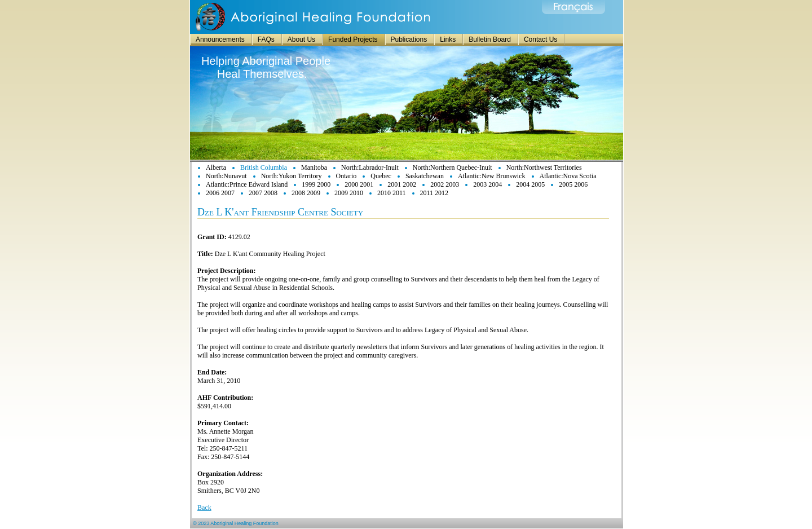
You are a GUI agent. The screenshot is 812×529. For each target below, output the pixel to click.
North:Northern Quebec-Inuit (453, 167)
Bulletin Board (490, 39)
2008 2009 (306, 193)
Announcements (220, 39)
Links (448, 39)
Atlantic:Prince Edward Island (247, 184)
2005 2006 (573, 184)
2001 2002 (402, 184)
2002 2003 (445, 184)
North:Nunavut (226, 176)
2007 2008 (263, 193)
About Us (301, 39)
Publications (409, 39)
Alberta (216, 167)
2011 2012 (434, 193)
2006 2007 (220, 193)
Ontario (347, 176)
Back (204, 508)
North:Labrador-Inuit (370, 167)
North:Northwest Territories (544, 167)
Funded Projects (353, 39)
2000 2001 (359, 184)
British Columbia (264, 167)
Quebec (381, 176)
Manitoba (314, 167)
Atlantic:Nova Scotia (568, 176)
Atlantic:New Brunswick (492, 176)
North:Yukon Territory (292, 176)
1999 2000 (316, 184)
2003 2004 (487, 184)
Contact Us (540, 39)
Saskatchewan (425, 176)
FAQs (266, 39)
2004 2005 (530, 184)
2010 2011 (392, 193)
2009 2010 (349, 193)
